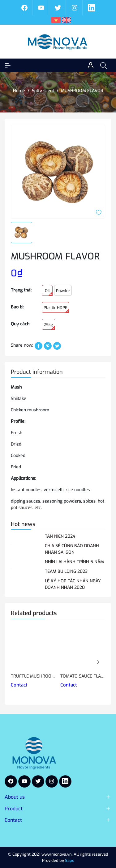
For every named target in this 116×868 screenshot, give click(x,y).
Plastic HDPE (56, 309)
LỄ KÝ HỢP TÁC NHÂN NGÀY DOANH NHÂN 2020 (73, 584)
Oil (49, 292)
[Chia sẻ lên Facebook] (39, 346)
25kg (49, 326)
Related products (34, 613)
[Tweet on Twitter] (57, 346)
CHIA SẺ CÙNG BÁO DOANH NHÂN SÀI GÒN (72, 549)
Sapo (70, 860)
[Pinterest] (48, 346)
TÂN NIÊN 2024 (60, 536)
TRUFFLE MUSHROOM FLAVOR (33, 676)
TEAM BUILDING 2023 (66, 571)
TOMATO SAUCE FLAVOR (83, 676)
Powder (63, 291)
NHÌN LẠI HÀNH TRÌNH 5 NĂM (74, 562)
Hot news (23, 524)
